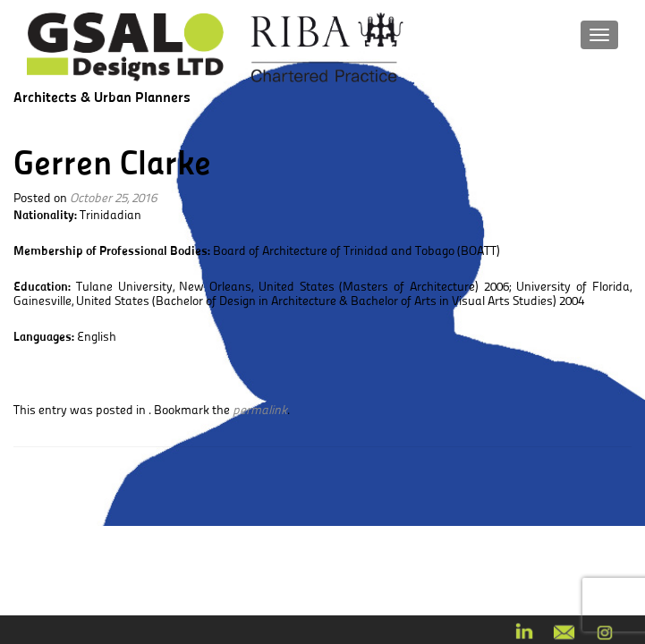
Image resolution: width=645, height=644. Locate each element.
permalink (260, 410)
